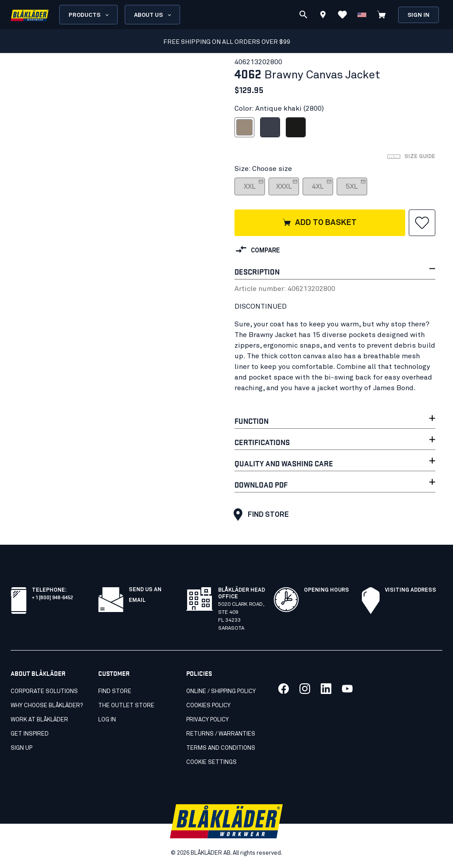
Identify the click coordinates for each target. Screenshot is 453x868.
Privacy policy (207, 720)
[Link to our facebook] (284, 689)
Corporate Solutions (44, 692)
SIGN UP (21, 748)
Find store (259, 515)
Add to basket (319, 223)
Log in (107, 720)
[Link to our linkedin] (326, 689)
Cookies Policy (208, 706)
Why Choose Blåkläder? (47, 706)
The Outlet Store (126, 706)
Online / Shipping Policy (221, 692)
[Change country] (362, 15)
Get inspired (30, 734)
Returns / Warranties (221, 734)
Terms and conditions (221, 748)
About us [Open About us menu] (153, 15)
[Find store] (323, 16)
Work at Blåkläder (39, 720)
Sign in (418, 15)
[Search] (303, 15)
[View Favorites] (342, 15)
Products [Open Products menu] (89, 15)
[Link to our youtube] (347, 689)
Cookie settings (211, 762)
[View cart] (381, 15)
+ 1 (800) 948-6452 (52, 597)
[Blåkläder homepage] (30, 15)
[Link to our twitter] (305, 689)
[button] (422, 223)
